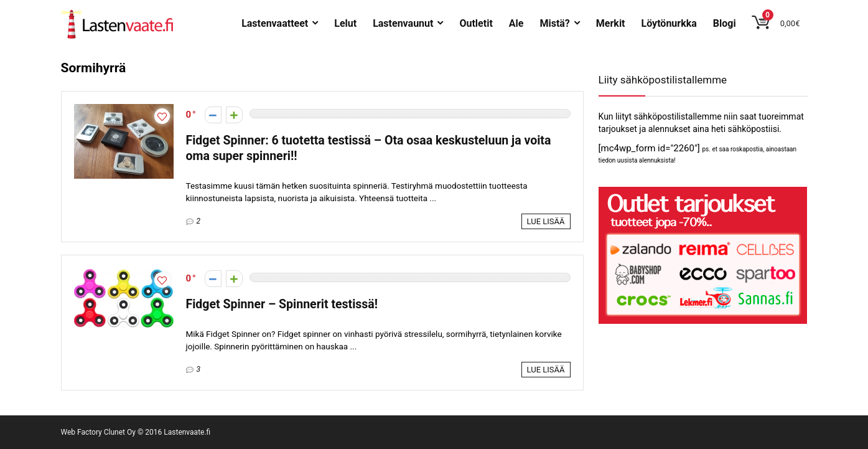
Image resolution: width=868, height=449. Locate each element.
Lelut (345, 23)
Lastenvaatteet (275, 23)
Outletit (476, 23)
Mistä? (554, 23)
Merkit (611, 23)
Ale (516, 23)
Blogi (725, 23)
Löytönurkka (669, 23)
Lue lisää (546, 221)
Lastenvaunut (403, 23)
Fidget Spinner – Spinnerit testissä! (282, 304)
